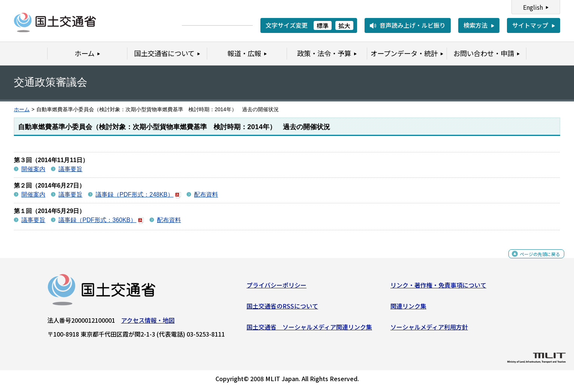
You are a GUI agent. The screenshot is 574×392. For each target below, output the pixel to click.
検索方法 (475, 25)
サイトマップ (530, 25)
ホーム (22, 110)
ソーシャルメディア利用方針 (429, 329)
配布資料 (206, 195)
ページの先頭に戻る (534, 261)
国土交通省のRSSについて (282, 309)
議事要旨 (70, 169)
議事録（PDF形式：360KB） (101, 220)
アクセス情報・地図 (148, 323)
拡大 (344, 25)
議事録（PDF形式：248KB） (138, 195)
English (533, 7)
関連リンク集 (408, 309)
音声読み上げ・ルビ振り (413, 25)
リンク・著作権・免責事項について (438, 288)
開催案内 (33, 169)
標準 (323, 25)
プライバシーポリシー (277, 288)
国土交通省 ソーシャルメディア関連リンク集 (309, 329)
